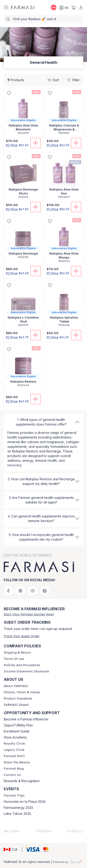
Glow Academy (15, 737)
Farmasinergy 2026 (18, 808)
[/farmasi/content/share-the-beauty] (17, 762)
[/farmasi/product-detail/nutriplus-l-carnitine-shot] (23, 306)
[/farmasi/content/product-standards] (18, 699)
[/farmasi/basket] (74, 7)
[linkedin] (45, 591)
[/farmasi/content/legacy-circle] (14, 750)
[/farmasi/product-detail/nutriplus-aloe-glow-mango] (64, 242)
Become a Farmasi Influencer (26, 719)
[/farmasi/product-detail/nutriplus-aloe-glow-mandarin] (23, 114)
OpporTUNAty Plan (18, 725)
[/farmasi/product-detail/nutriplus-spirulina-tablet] (64, 306)
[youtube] (32, 591)
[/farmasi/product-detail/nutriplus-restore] (23, 368)
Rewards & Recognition (22, 781)
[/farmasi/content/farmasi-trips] (14, 796)
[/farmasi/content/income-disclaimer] (26, 671)
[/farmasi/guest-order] (22, 636)
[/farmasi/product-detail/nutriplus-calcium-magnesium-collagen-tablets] (64, 114)
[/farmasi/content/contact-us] (12, 775)
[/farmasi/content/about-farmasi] (16, 686)
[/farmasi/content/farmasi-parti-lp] (14, 756)
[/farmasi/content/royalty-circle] (14, 744)
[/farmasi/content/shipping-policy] (17, 653)
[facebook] (8, 591)
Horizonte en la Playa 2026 (25, 802)
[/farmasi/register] (29, 614)
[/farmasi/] (23, 8)
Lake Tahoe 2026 (17, 814)
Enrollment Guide (17, 731)
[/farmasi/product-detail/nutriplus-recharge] (23, 240)
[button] (12, 849)
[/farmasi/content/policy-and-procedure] (22, 665)
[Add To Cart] (35, 143)
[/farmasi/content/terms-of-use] (14, 659)
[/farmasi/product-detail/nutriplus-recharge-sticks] (23, 178)
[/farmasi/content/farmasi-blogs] (14, 769)
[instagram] (20, 591)
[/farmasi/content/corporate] (16, 705)
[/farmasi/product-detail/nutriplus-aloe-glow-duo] (64, 178)
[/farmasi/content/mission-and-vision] (22, 692)
